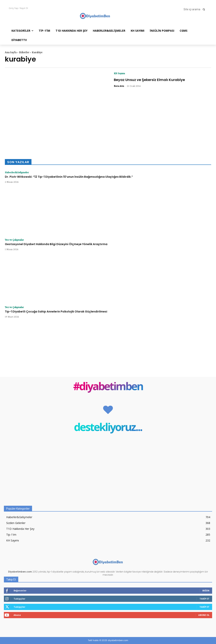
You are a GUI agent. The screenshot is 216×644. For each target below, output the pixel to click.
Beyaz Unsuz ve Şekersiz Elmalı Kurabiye (149, 80)
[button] (195, 9)
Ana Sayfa (11, 52)
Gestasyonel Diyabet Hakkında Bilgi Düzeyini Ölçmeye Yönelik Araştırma (56, 244)
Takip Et (204, 599)
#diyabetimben (108, 387)
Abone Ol (204, 615)
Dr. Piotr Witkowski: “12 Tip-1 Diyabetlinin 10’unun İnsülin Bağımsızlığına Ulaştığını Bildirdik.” (69, 177)
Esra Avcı (119, 86)
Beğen (206, 590)
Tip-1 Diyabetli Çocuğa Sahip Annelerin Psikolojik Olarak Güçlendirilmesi (56, 312)
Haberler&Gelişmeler (17, 172)
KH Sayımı (119, 73)
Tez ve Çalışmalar (14, 240)
